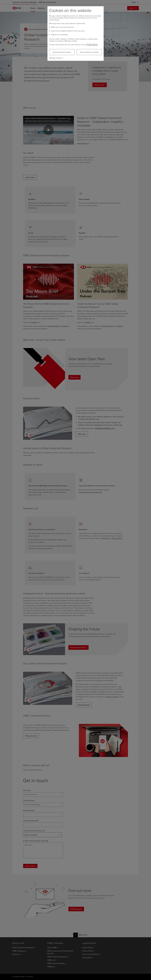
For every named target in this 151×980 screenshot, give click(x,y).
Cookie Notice (92, 44)
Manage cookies (55, 58)
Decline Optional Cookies (89, 52)
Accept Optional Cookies (62, 52)
